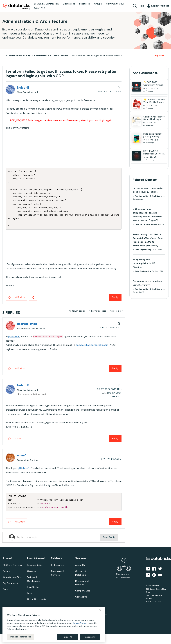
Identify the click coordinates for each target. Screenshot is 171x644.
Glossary (32, 571)
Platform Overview (12, 565)
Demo (6, 589)
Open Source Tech (13, 577)
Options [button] (160, 56)
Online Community (37, 599)
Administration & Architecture (51, 56)
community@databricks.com (92, 345)
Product (8, 558)
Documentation (35, 565)
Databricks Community (17, 7)
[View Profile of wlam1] (22, 455)
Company (81, 558)
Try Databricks (10, 583)
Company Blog (83, 591)
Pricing (6, 571)
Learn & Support (36, 558)
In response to (33, 394)
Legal (30, 593)
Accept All (90, 637)
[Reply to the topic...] (58, 537)
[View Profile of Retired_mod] (27, 324)
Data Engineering (143, 250)
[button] (9, 297)
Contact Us (81, 597)
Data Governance (143, 224)
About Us (80, 565)
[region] (54, 625)
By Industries (58, 565)
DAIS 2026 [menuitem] (40, 8)
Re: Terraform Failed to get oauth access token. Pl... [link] (98, 56)
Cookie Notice (80, 623)
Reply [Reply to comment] (115, 368)
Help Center (33, 587)
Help (142, 6)
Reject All (68, 637)
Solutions (56, 558)
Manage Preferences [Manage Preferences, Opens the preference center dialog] (21, 637)
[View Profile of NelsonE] (23, 87)
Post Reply (109, 537)
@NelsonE (14, 337)
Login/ (160, 6)
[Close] (100, 610)
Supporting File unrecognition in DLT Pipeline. (144, 263)
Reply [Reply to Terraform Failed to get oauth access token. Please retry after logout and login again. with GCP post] (115, 297)
